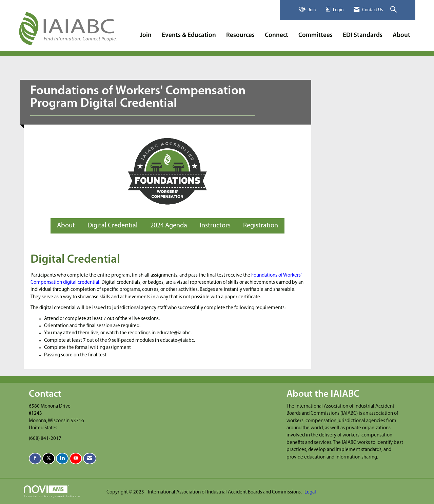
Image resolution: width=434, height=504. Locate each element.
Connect (277, 35)
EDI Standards (363, 35)
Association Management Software (52, 491)
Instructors (215, 226)
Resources (240, 35)
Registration (261, 226)
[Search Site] (394, 10)
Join (146, 35)
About (401, 35)
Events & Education (189, 35)
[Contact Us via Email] (90, 459)
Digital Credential (113, 226)
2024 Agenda (169, 226)
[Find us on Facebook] (35, 459)
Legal (310, 492)
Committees (315, 35)
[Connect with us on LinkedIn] (62, 459)
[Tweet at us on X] (49, 459)
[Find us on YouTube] (76, 459)
